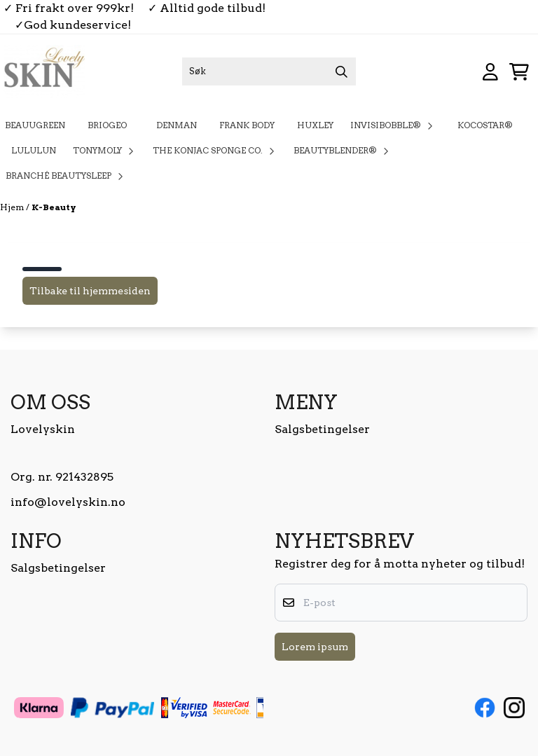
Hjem (13, 207)
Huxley (315, 125)
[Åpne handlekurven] (519, 72)
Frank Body (247, 125)
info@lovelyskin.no (68, 502)
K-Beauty (54, 207)
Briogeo (111, 125)
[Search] (342, 71)
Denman (177, 125)
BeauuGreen (35, 125)
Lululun (34, 150)
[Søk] (269, 71)
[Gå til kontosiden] (490, 72)
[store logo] (44, 71)
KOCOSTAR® (485, 125)
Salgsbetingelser (322, 429)
